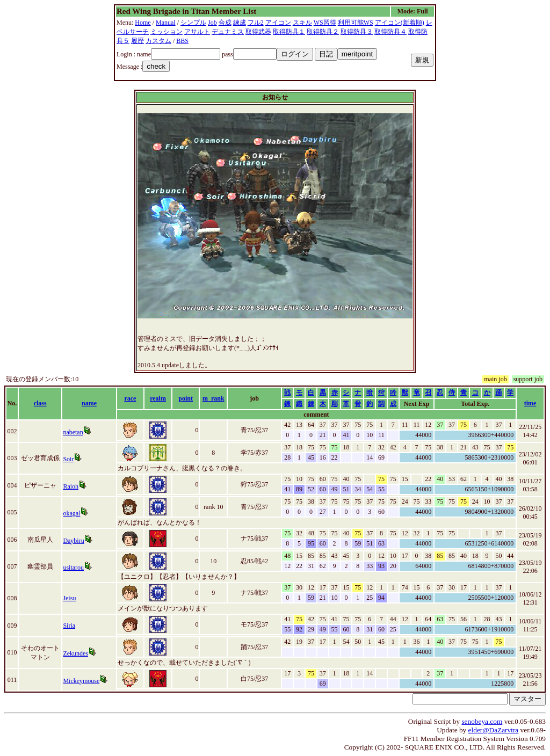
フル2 (256, 23)
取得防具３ (357, 32)
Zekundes (75, 653)
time (530, 403)
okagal (71, 513)
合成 (225, 23)
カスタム (158, 41)
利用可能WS (356, 23)
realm (158, 398)
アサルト (197, 32)
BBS (182, 41)
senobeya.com (482, 721)
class (40, 403)
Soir (68, 459)
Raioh (71, 486)
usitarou (73, 568)
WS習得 (325, 23)
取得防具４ (390, 32)
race (130, 398)
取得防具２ (323, 32)
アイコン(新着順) (400, 23)
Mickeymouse (81, 681)
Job (212, 23)
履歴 (137, 41)
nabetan (73, 432)
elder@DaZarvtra (494, 730)
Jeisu (69, 598)
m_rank (214, 398)
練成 (240, 23)
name (89, 403)
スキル (302, 23)
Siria (69, 626)
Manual (166, 23)
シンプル (193, 23)
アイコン (278, 23)
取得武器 (258, 32)
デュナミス (228, 32)
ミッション (167, 32)
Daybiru (73, 541)
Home (143, 23)
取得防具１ (289, 32)
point (186, 398)
